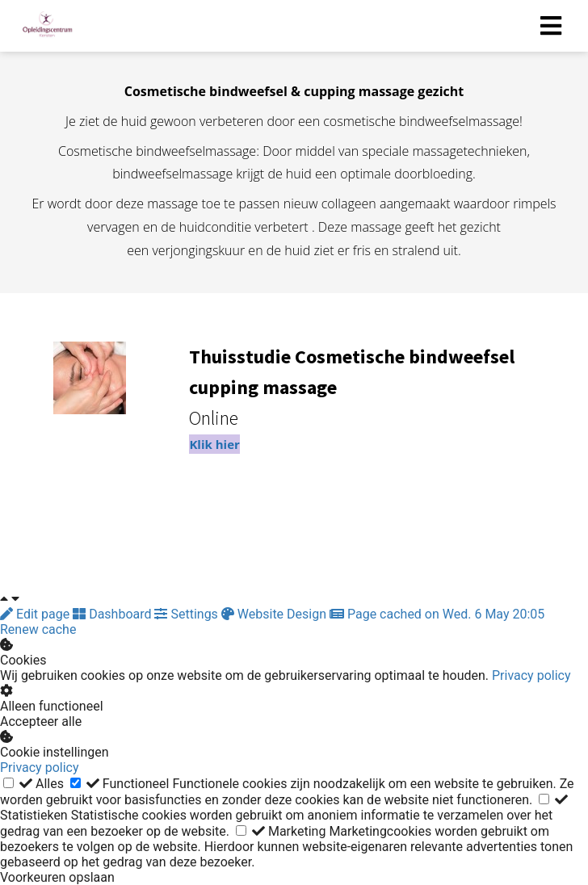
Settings (187, 614)
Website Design (275, 614)
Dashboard (113, 614)
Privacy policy (531, 675)
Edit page (36, 614)
